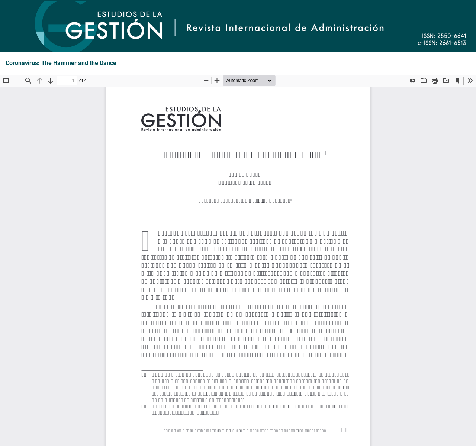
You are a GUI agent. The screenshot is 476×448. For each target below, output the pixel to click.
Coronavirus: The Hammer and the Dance (61, 63)
